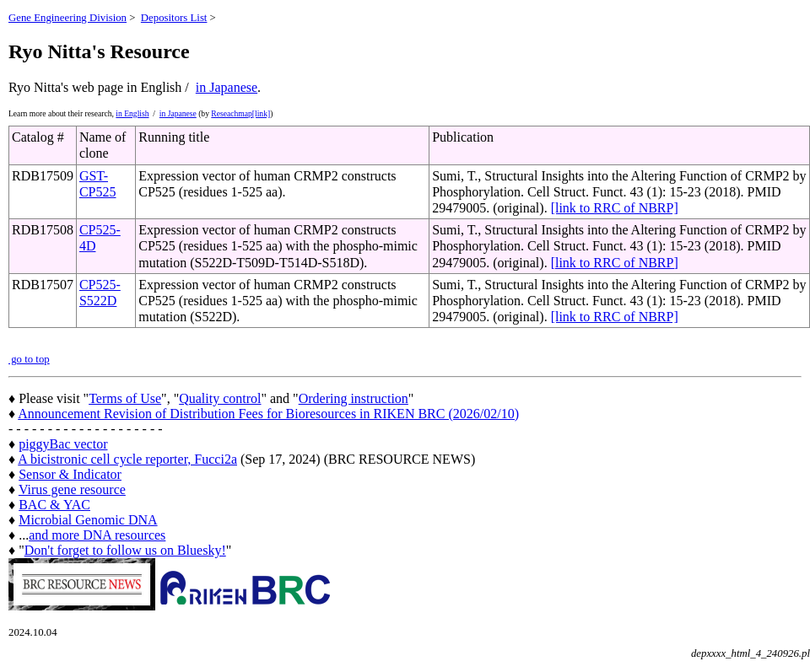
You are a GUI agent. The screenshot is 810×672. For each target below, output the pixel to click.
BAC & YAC (54, 505)
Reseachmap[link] (240, 113)
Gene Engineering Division (67, 18)
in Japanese (227, 87)
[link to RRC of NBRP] (615, 208)
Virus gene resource (72, 489)
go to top (29, 359)
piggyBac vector (63, 444)
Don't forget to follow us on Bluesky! (125, 550)
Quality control (220, 398)
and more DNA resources (97, 535)
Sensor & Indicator (70, 474)
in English (132, 113)
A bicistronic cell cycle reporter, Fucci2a (127, 459)
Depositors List (174, 18)
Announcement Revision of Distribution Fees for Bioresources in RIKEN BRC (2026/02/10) (268, 414)
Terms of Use (125, 398)
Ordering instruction (354, 398)
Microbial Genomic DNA (88, 520)
